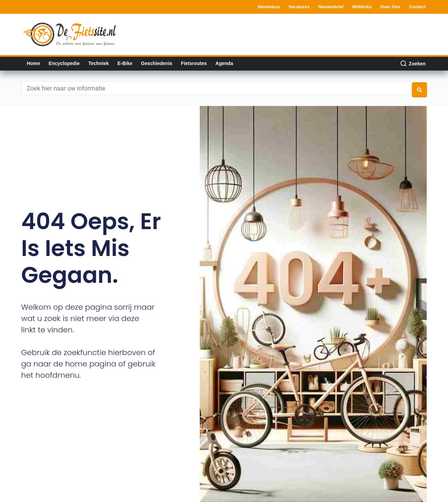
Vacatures (299, 7)
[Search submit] (419, 87)
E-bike (125, 63)
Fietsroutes (194, 63)
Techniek (99, 63)
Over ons (390, 7)
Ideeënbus (269, 7)
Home (34, 63)
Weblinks (362, 7)
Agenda (224, 63)
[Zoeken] (413, 64)
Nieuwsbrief (331, 7)
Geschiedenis (157, 63)
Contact (417, 7)
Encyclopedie (64, 63)
